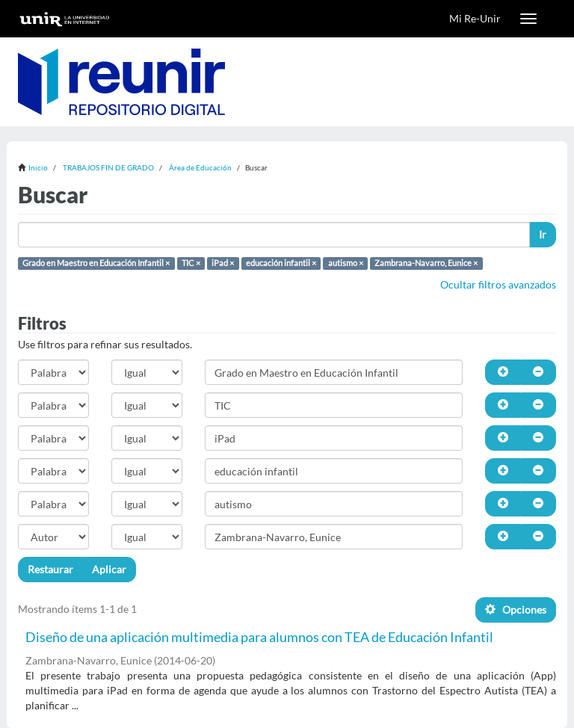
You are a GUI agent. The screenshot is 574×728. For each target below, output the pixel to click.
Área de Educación (200, 167)
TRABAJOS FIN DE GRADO (108, 167)
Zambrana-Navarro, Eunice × (426, 263)
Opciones (516, 610)
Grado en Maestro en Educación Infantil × (96, 263)
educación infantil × (281, 263)
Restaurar (50, 569)
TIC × (191, 263)
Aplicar (109, 569)
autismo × (346, 263)
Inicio (38, 167)
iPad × (223, 263)
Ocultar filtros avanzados (498, 284)
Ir (543, 234)
